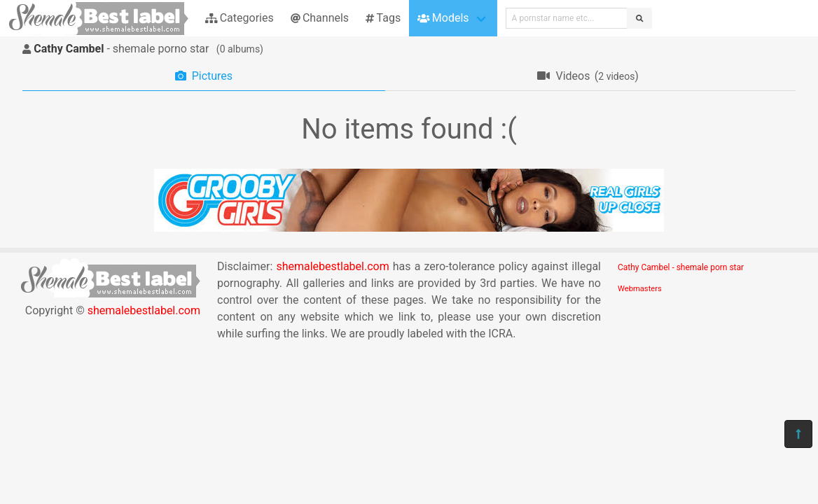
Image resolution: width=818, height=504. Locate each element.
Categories (240, 18)
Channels (320, 18)
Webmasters (640, 289)
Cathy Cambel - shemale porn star (681, 267)
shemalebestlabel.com (144, 310)
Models (443, 18)
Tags (383, 18)
